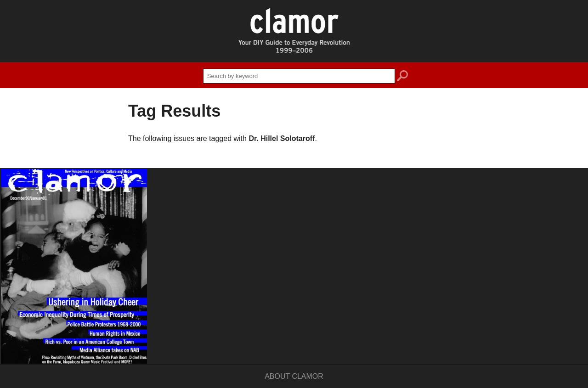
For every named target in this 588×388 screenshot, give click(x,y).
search (402, 77)
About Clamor (294, 376)
